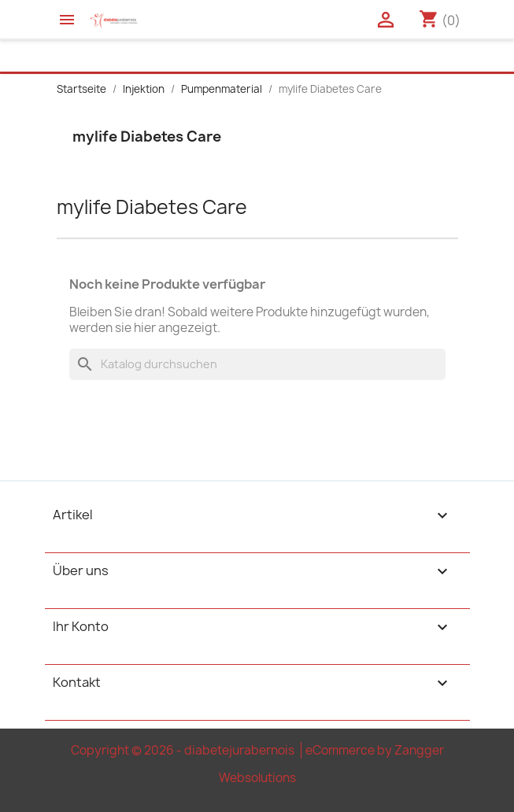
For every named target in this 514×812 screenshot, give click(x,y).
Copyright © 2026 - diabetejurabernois (184, 750)
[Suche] (257, 364)
